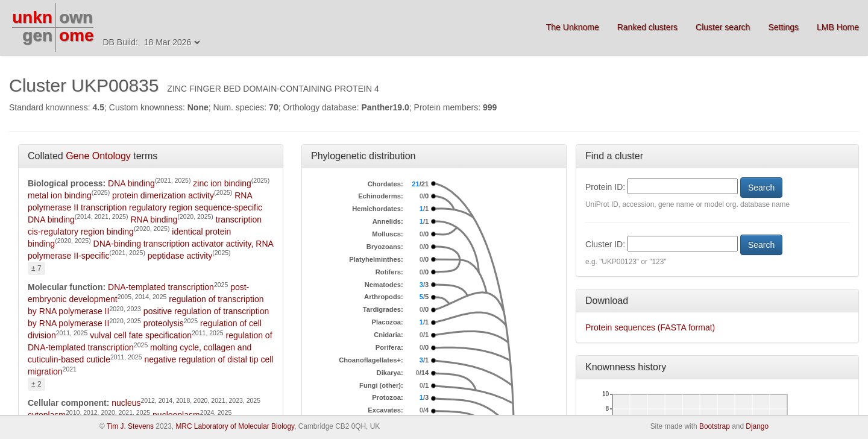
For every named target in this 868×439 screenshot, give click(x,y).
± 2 (36, 384)
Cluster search (723, 27)
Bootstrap (715, 426)
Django (757, 426)
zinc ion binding (222, 183)
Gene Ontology (98, 156)
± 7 (36, 268)
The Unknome (573, 27)
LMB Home (838, 27)
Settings (783, 27)
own (76, 17)
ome (77, 35)
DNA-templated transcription (161, 287)
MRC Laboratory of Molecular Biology (235, 426)
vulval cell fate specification (141, 335)
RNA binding (154, 219)
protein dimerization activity (163, 195)
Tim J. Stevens (130, 426)
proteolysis (164, 323)
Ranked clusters (647, 27)
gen (37, 35)
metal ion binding (60, 195)
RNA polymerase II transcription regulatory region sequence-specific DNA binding (145, 207)
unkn (32, 17)
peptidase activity (180, 256)
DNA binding (131, 183)
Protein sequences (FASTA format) (650, 327)
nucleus (126, 403)
